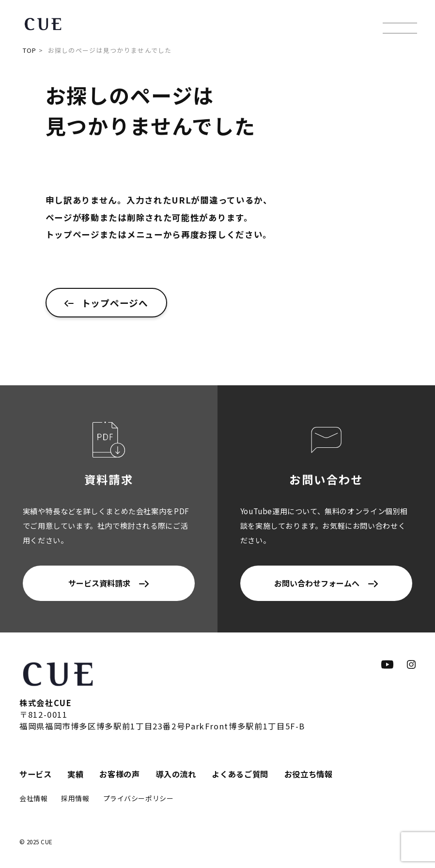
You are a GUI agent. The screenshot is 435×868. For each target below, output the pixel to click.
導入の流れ (176, 774)
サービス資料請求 (99, 583)
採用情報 (75, 798)
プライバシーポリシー (139, 798)
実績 (75, 774)
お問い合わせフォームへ (317, 583)
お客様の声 (119, 774)
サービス (36, 774)
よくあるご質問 (240, 774)
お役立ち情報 (309, 774)
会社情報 (33, 798)
